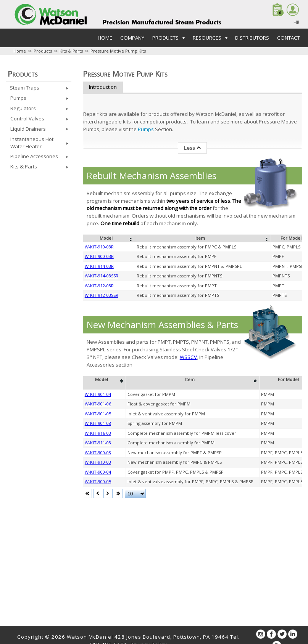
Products (43, 51)
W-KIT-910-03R (99, 247)
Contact (289, 38)
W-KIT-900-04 (98, 472)
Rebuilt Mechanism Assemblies (152, 175)
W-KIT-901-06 (98, 404)
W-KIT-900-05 (98, 481)
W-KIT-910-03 (98, 462)
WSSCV (188, 357)
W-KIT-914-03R (99, 266)
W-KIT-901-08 (98, 423)
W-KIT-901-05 (98, 414)
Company (132, 38)
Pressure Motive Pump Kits (118, 51)
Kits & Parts (71, 51)
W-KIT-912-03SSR (102, 295)
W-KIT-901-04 (98, 394)
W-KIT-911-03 (98, 443)
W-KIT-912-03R (99, 286)
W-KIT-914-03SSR (102, 276)
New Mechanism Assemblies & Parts (162, 324)
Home (105, 38)
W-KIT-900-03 (98, 453)
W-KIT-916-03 (98, 433)
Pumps (146, 129)
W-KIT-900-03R (99, 256)
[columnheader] (109, 239)
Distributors (252, 38)
